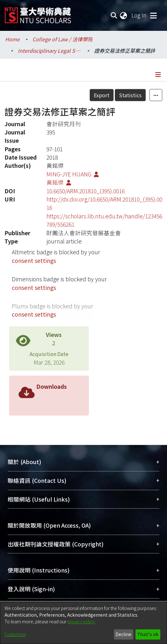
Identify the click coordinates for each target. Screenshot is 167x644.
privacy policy (81, 621)
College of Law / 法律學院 (63, 39)
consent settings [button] (34, 260)
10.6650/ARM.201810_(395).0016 (86, 191)
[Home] (38, 13)
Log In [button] (139, 15)
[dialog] (83, 623)
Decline (123, 634)
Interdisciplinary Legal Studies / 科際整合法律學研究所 (50, 51)
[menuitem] (124, 15)
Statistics (130, 95)
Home (12, 39)
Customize (15, 634)
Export (102, 95)
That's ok (148, 634)
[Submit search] (114, 15)
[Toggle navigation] (153, 15)
